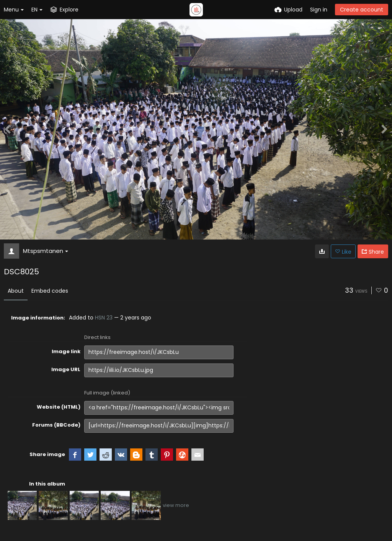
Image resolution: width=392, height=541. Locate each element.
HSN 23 (104, 318)
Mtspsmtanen (46, 251)
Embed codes (50, 291)
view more (176, 505)
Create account (362, 10)
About (16, 291)
